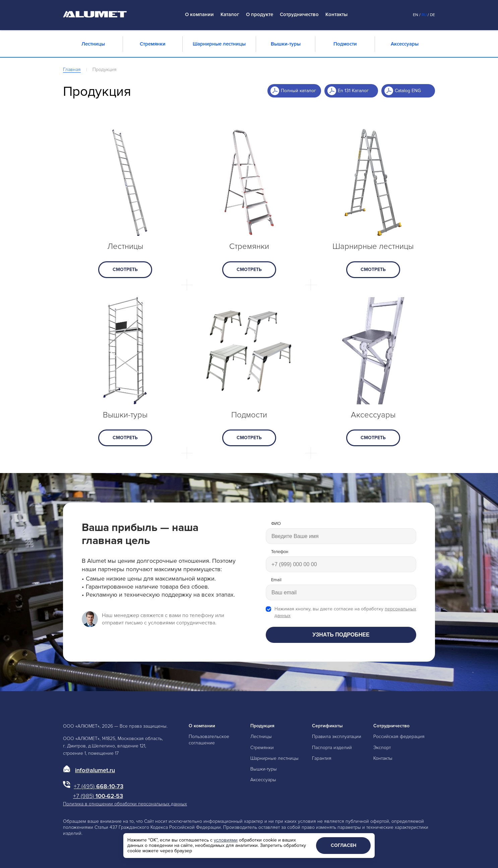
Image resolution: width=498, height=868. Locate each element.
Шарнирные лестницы (219, 44)
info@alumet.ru (95, 770)
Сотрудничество (299, 15)
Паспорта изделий (332, 748)
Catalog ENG (408, 91)
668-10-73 (99, 786)
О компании (199, 15)
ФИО (276, 524)
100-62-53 (98, 796)
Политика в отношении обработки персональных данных (125, 804)
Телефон (280, 552)
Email (276, 580)
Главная (72, 70)
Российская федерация (399, 737)
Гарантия (322, 758)
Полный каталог (298, 91)
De (432, 15)
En (416, 15)
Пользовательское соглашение (209, 740)
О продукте (260, 15)
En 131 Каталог (353, 91)
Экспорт (382, 748)
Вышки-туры (286, 44)
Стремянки (153, 44)
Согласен (344, 845)
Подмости (345, 44)
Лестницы (93, 44)
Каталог (230, 15)
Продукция (262, 726)
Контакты (336, 15)
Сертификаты (327, 726)
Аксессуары (405, 44)
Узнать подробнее (341, 635)
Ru (424, 15)
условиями (226, 840)
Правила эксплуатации (337, 737)
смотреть (125, 270)
